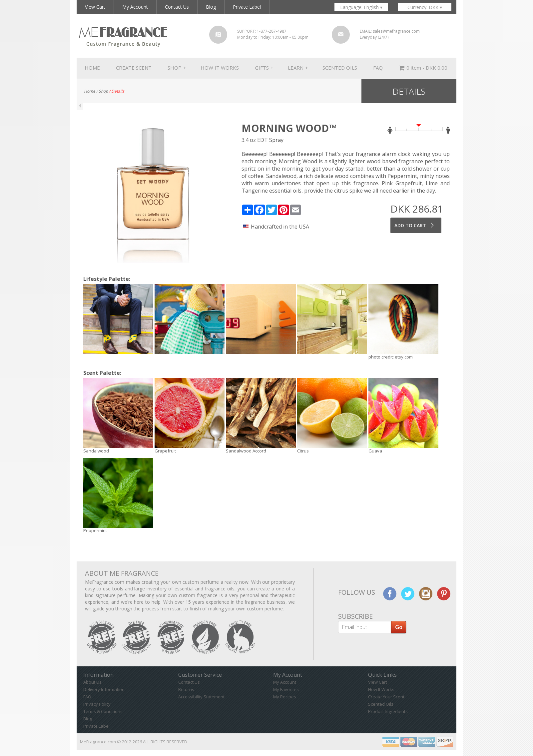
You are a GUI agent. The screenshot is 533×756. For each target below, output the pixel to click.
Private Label (96, 726)
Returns (186, 689)
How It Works (381, 689)
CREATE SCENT (134, 68)
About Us (92, 682)
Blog (88, 719)
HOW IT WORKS (220, 68)
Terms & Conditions (103, 711)
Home (90, 91)
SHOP (177, 68)
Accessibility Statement (201, 697)
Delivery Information (104, 689)
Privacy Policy (97, 704)
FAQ (378, 68)
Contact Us (189, 682)
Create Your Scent (386, 697)
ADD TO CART (415, 225)
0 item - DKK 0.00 (423, 68)
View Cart (378, 682)
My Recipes (285, 697)
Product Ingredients (388, 711)
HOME (92, 68)
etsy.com (404, 357)
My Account (285, 682)
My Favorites (286, 689)
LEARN (298, 68)
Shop (103, 91)
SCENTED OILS (340, 68)
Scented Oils (381, 704)
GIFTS (264, 68)
